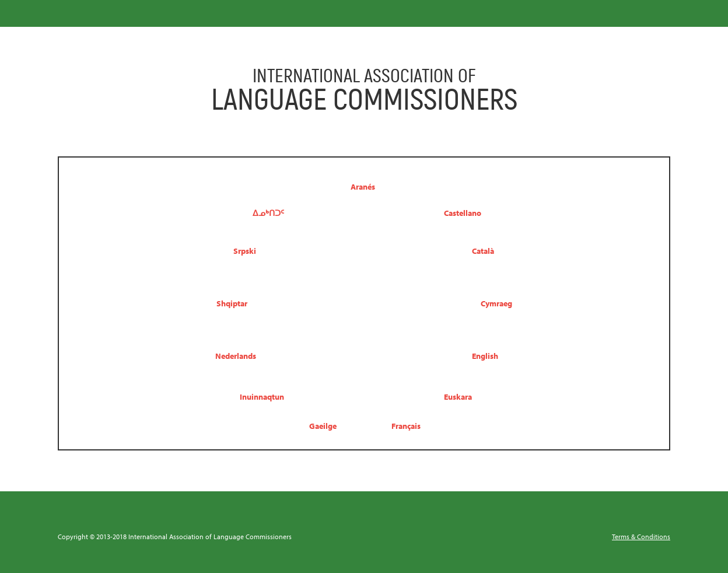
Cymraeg (496, 303)
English (485, 356)
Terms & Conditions (641, 537)
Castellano (463, 213)
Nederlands (236, 356)
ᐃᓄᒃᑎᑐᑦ (268, 213)
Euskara (458, 396)
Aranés (363, 186)
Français (406, 426)
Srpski (245, 251)
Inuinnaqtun (262, 396)
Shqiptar (232, 303)
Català (483, 251)
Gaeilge (323, 426)
